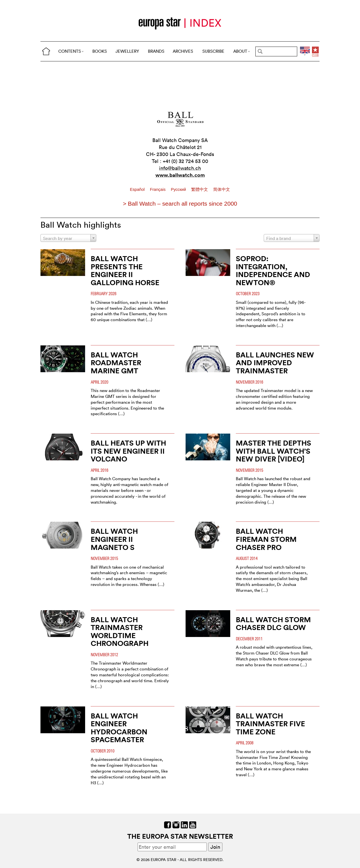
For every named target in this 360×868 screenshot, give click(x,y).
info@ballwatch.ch (180, 168)
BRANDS (156, 51)
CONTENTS (71, 51)
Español (138, 189)
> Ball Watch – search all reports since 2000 (180, 204)
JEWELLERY (127, 51)
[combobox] (68, 238)
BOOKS (100, 51)
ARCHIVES (183, 51)
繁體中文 (200, 189)
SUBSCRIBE (213, 51)
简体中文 (222, 189)
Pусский (179, 189)
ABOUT (242, 51)
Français (158, 189)
